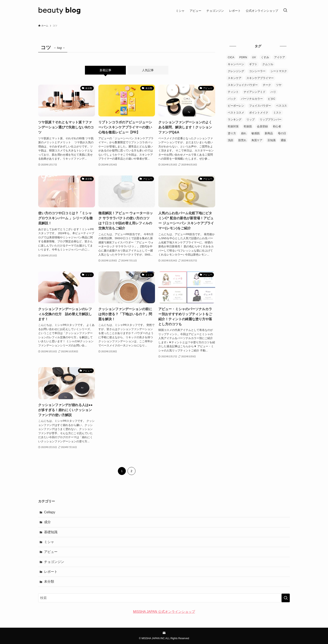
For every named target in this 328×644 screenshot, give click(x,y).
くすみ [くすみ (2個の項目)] (265, 57)
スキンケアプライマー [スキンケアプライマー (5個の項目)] (260, 78)
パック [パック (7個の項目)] (232, 99)
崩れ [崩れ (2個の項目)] (244, 133)
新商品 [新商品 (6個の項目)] (269, 133)
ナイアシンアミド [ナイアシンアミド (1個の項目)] (255, 92)
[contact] (164, 633)
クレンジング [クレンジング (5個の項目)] (236, 71)
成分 (47, 522)
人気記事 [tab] (148, 70)
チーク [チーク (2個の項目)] (267, 85)
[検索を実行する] (286, 598)
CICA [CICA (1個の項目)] (231, 57)
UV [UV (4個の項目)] (254, 57)
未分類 (49, 581)
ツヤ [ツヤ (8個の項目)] (279, 85)
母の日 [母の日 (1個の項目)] (282, 133)
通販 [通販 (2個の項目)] (283, 140)
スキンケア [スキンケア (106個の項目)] (235, 78)
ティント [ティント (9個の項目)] (233, 92)
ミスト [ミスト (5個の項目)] (277, 113)
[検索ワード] (164, 598)
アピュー (51, 552)
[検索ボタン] (285, 11)
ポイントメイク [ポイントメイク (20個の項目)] (259, 113)
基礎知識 (51, 532)
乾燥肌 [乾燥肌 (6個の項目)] (248, 126)
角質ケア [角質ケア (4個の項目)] (257, 140)
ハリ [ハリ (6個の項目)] (273, 92)
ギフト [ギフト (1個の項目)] (253, 64)
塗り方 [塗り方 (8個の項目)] (232, 133)
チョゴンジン (54, 562)
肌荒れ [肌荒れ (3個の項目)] (242, 140)
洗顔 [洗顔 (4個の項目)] (230, 140)
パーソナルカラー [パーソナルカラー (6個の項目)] (252, 99)
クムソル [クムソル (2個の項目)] (268, 64)
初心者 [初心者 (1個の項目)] (277, 126)
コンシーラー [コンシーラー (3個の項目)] (257, 71)
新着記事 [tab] (105, 70)
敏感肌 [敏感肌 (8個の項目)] (256, 133)
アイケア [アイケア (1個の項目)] (280, 57)
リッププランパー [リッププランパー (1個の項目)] (271, 119)
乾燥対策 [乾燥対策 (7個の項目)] (233, 126)
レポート (51, 572)
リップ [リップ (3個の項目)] (251, 119)
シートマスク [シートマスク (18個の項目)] (279, 71)
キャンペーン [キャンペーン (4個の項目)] (236, 64)
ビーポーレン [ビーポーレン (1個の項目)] (236, 106)
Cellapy (50, 512)
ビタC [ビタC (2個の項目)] (271, 99)
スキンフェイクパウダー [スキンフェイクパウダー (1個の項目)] (243, 85)
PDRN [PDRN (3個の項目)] (243, 57)
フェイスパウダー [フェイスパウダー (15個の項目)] (260, 106)
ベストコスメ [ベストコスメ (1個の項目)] (236, 113)
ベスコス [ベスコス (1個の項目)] (281, 106)
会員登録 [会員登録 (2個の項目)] (262, 126)
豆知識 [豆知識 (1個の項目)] (271, 140)
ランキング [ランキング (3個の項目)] (235, 119)
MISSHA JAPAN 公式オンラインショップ (164, 612)
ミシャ (49, 542)
